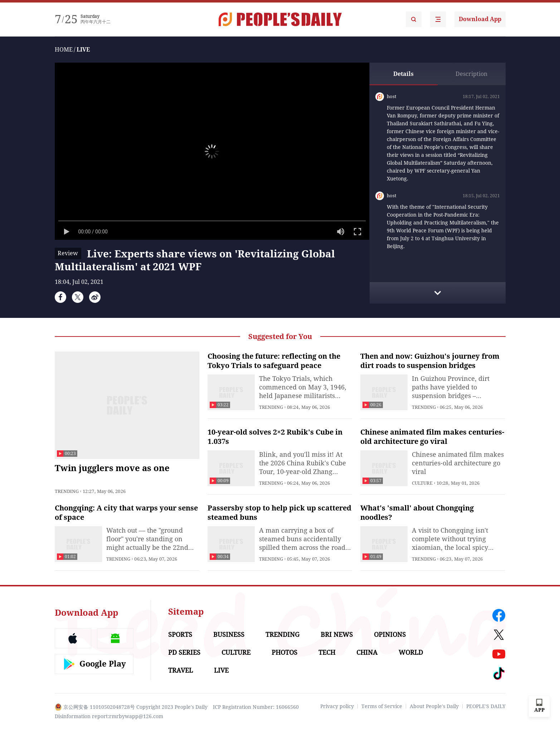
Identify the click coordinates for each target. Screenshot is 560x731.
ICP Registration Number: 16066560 (256, 707)
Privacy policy (337, 706)
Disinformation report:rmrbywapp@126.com (109, 716)
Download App (480, 19)
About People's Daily (434, 706)
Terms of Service (382, 706)
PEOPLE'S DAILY (486, 706)
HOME (64, 50)
